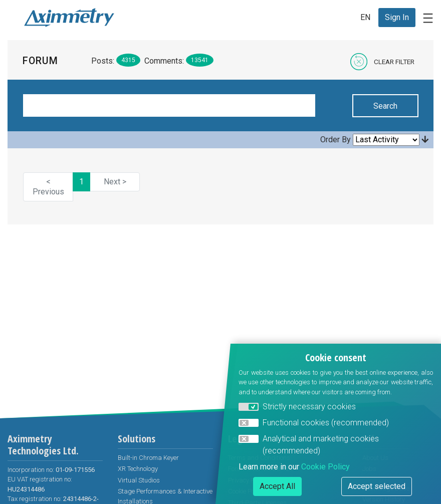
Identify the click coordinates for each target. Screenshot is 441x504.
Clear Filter (394, 62)
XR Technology (138, 469)
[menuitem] (397, 18)
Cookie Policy (325, 467)
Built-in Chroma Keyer (148, 458)
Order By (336, 140)
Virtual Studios (139, 480)
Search (385, 106)
